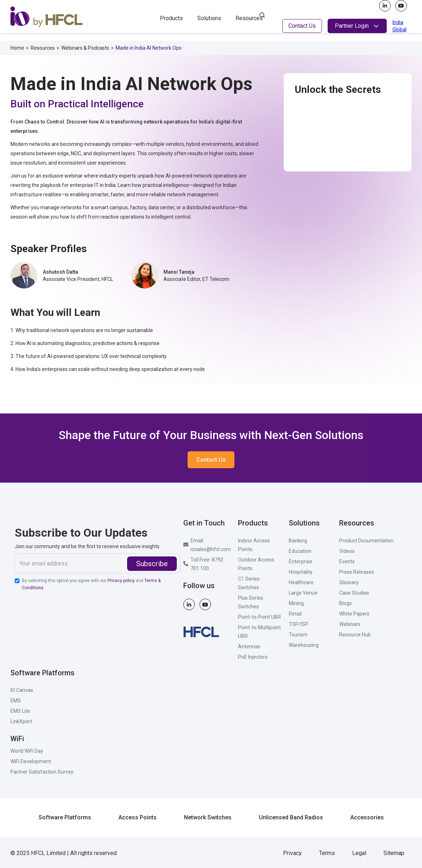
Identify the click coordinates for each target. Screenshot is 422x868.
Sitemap (394, 853)
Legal (359, 853)
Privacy (292, 853)
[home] (75, 17)
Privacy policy (121, 581)
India (398, 22)
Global (399, 30)
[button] (171, 18)
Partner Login (352, 26)
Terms (327, 853)
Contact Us (302, 26)
